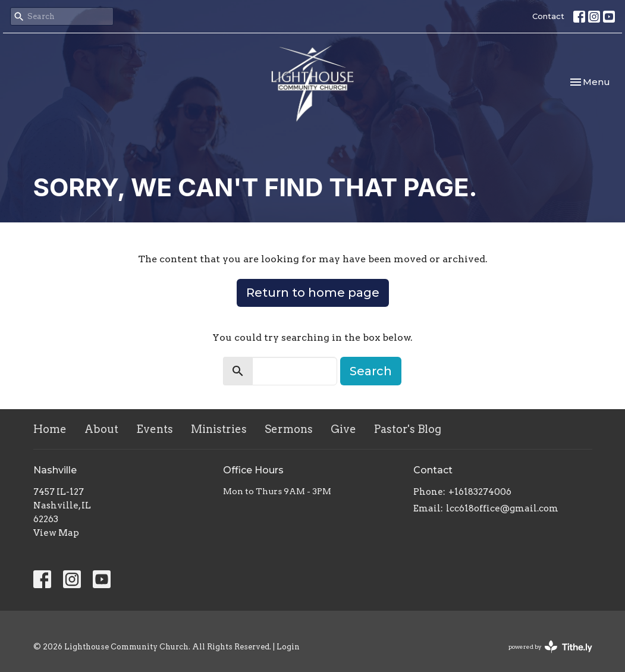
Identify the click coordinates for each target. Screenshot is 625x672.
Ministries (219, 429)
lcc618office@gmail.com (502, 508)
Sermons (289, 429)
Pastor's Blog (408, 429)
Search (371, 371)
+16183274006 (480, 492)
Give (343, 429)
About (101, 429)
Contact (548, 16)
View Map (56, 533)
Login (288, 647)
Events (155, 429)
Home (50, 429)
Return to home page (313, 293)
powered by (550, 647)
